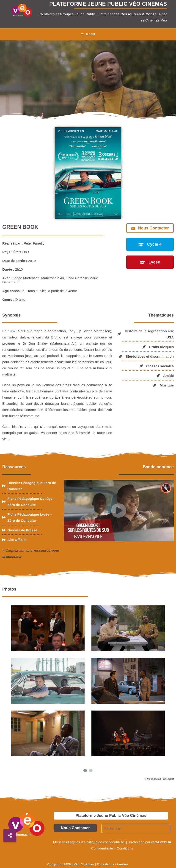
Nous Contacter (76, 828)
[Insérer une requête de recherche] (136, 829)
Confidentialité (102, 848)
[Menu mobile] (88, 34)
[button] (10, 836)
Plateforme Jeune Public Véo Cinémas (111, 816)
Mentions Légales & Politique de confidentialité (89, 842)
